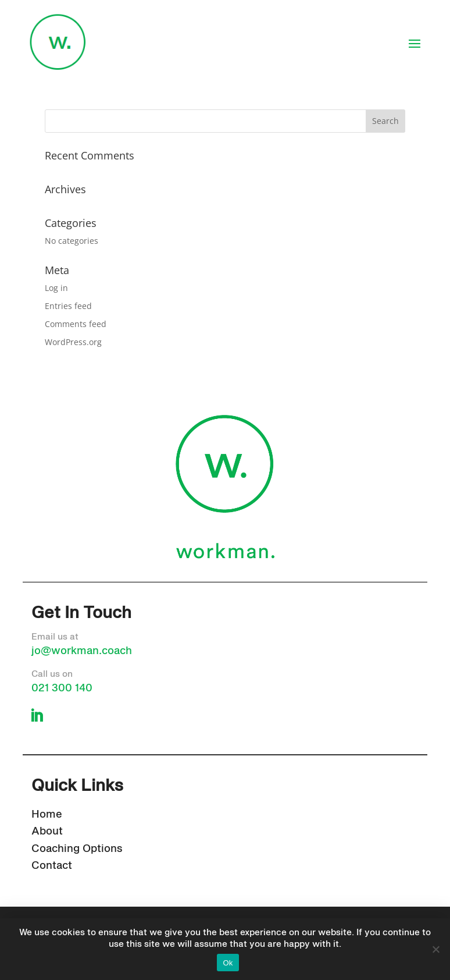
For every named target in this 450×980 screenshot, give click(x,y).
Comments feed (76, 324)
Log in (56, 288)
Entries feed (68, 306)
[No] (435, 949)
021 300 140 (62, 688)
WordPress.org (73, 342)
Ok (228, 963)
